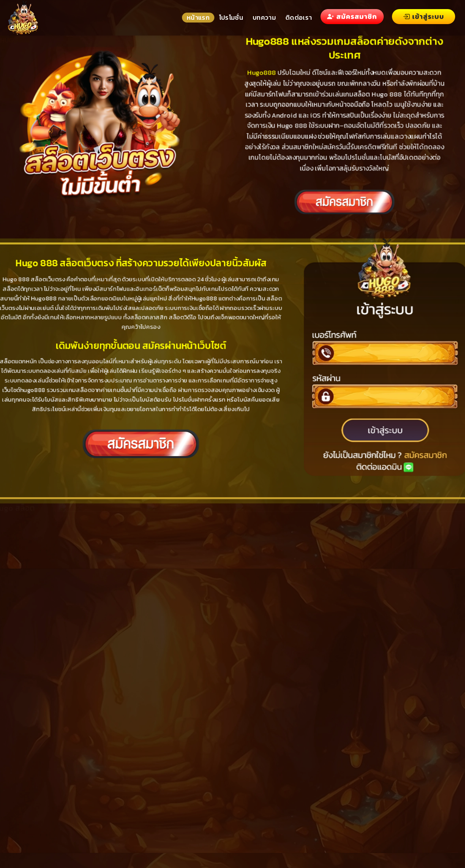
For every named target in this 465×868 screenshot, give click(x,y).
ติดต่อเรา (299, 17)
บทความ (264, 17)
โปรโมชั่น (231, 17)
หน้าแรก (198, 17)
